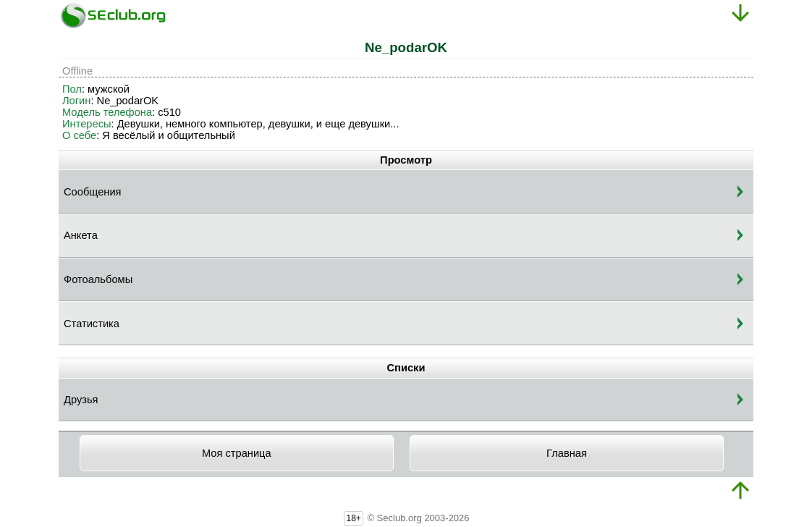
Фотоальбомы (98, 279)
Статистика (92, 324)
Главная (567, 453)
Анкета (81, 235)
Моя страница (237, 453)
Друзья (81, 400)
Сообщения (93, 192)
